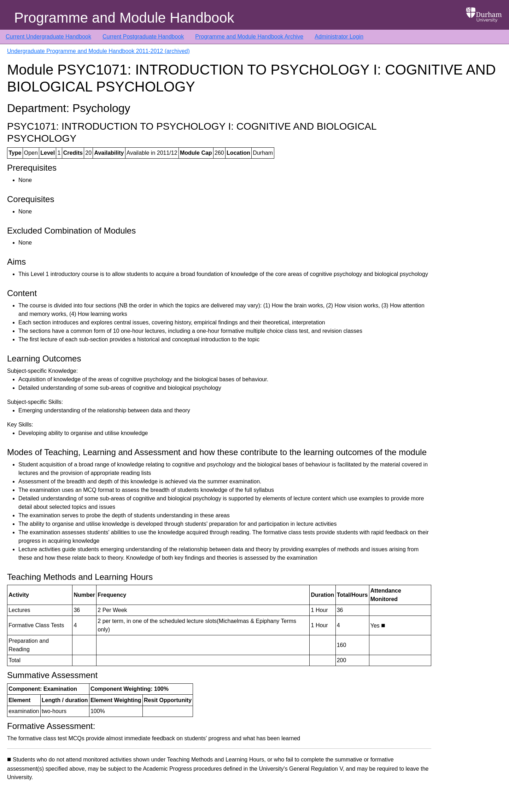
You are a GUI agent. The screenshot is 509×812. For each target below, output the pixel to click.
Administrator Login (339, 37)
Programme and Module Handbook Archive (249, 37)
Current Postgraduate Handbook (143, 37)
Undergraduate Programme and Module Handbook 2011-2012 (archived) (98, 51)
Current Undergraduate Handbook (48, 37)
